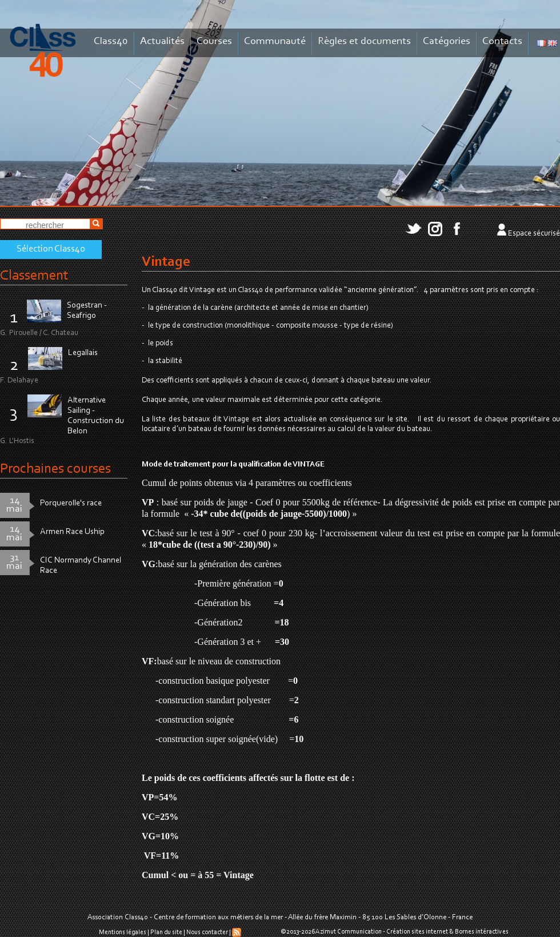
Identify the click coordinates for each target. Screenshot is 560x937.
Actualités (162, 41)
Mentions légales (123, 932)
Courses (214, 41)
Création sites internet (417, 932)
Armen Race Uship (72, 532)
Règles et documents (364, 41)
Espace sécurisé (534, 234)
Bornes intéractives (482, 932)
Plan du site (166, 932)
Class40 (111, 41)
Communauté (275, 41)
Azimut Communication (349, 932)
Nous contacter (207, 932)
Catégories (447, 41)
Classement (34, 276)
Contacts (502, 41)
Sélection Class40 (51, 249)
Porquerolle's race (71, 503)
